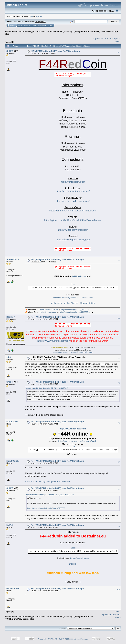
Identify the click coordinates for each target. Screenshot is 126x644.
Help (20, 25)
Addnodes (57, 298)
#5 (119, 383)
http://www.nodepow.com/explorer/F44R (77, 441)
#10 (118, 590)
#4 (119, 358)
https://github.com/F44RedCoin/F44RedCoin (73, 211)
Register (42, 25)
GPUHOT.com (79, 276)
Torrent (43, 22)
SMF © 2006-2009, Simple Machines (73, 639)
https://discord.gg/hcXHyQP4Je (74, 310)
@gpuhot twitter (87, 303)
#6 (119, 423)
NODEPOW (12, 422)
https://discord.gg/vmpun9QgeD (73, 240)
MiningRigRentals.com (71, 298)
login (31, 16)
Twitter (90, 352)
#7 (119, 462)
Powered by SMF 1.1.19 (48, 639)
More (50, 25)
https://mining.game (48, 312)
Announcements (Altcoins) (59, 31)
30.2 (37, 22)
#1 (119, 52)
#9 (119, 526)
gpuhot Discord (71, 303)
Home (12, 25)
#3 (119, 318)
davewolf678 (13, 589)
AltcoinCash (13, 259)
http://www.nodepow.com (73, 429)
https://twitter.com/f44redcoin (73, 230)
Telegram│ (74, 352)
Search (27, 25)
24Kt (9, 357)
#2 (119, 261)
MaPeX (10, 525)
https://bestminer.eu (79, 558)
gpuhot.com (56, 303)
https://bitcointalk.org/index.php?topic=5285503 (48, 481)
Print (117, 42)
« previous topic (101, 38)
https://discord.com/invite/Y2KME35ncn (75, 312)
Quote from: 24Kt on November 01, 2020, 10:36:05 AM (47, 388)
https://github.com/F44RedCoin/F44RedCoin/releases (73, 220)
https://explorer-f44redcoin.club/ (73, 191)
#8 (119, 490)
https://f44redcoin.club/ (73, 182)
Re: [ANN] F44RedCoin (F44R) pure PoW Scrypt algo (57, 259)
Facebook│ (83, 352)
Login (34, 25)
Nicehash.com (87, 298)
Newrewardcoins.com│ (61, 352)
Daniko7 (11, 317)
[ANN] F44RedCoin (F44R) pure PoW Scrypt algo (55, 51)
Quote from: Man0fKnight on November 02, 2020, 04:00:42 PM (50, 495)
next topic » (115, 38)
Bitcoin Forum (11, 31)
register (39, 16)
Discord (73, 564)
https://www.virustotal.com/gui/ (54, 341)
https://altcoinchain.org (49, 310)
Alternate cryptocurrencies (33, 31)
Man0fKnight (13, 461)
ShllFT (10, 51)
